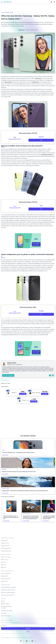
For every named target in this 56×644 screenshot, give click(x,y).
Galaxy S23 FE (8, 82)
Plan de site (4, 613)
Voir (41, 140)
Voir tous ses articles (8, 375)
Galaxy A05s (36, 82)
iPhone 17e (4, 565)
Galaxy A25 (38, 78)
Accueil (2, 12)
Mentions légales (5, 604)
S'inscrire (28, 629)
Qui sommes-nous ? (6, 616)
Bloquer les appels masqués (8, 593)
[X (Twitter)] (50, 375)
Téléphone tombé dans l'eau (8, 590)
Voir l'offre (23, 394)
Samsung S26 (4, 576)
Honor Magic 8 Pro (6, 548)
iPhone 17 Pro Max (6, 557)
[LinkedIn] (53, 375)
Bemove (31, 638)
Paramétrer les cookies (7, 611)
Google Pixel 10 (5, 546)
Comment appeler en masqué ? (9, 587)
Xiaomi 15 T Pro (5, 543)
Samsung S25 (4, 581)
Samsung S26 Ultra (6, 573)
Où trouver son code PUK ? (8, 595)
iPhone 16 (3, 567)
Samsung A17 (4, 540)
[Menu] (54, 2)
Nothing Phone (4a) (6, 551)
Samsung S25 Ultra (6, 579)
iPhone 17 (3, 562)
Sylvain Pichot (22, 30)
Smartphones (5, 380)
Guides (12, 12)
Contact (3, 601)
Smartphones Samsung (47, 155)
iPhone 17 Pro (4, 560)
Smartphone (7, 12)
